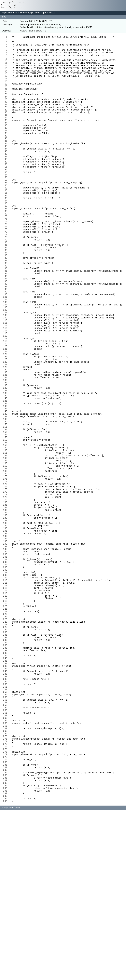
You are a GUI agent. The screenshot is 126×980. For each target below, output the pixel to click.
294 (6, 968)
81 (7, 292)
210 (6, 701)
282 (6, 930)
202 (6, 676)
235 (6, 781)
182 (6, 612)
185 (6, 622)
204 (6, 682)
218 (6, 727)
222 (6, 740)
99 (7, 349)
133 (6, 457)
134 (6, 460)
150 (6, 511)
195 (6, 654)
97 (7, 342)
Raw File (42, 31)
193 (6, 647)
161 (6, 546)
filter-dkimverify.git (24, 13)
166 (6, 562)
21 (7, 101)
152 (6, 517)
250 (6, 829)
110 (6, 384)
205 (6, 686)
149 (6, 508)
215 (6, 717)
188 (6, 632)
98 (7, 346)
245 (6, 813)
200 (6, 670)
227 (6, 755)
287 (6, 946)
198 (6, 663)
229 (6, 762)
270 (6, 892)
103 (6, 361)
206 (6, 689)
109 (6, 381)
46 (7, 180)
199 (6, 666)
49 (7, 190)
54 (7, 206)
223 (6, 743)
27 (7, 120)
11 (7, 69)
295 (6, 971)
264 (6, 873)
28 (7, 123)
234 (6, 778)
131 (6, 450)
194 (6, 651)
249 (6, 825)
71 (7, 260)
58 (7, 218)
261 (6, 863)
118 (6, 409)
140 (6, 479)
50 (7, 193)
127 (6, 438)
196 (6, 657)
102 (6, 358)
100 (6, 352)
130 (6, 447)
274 (6, 905)
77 (7, 279)
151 (6, 514)
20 (7, 98)
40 (7, 161)
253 (6, 838)
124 (6, 428)
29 (7, 126)
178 (6, 600)
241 (6, 800)
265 (6, 876)
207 (6, 692)
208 (6, 695)
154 (6, 524)
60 (7, 225)
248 (6, 822)
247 (6, 819)
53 (7, 203)
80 (7, 288)
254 (6, 841)
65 (7, 241)
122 (6, 422)
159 (6, 539)
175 (6, 590)
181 (6, 609)
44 (7, 174)
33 (7, 139)
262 (6, 867)
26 (7, 117)
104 (6, 365)
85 (7, 304)
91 (7, 323)
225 (6, 749)
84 (7, 301)
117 (6, 406)
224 (6, 746)
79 (7, 285)
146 (6, 498)
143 (6, 489)
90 (7, 320)
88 (7, 314)
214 (6, 714)
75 (7, 273)
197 (6, 660)
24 (7, 110)
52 (7, 199)
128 (6, 441)
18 (7, 91)
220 (6, 733)
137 (6, 469)
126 (6, 435)
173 (6, 584)
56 (7, 212)
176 (6, 593)
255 (6, 844)
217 (6, 724)
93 (7, 330)
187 (6, 628)
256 (6, 848)
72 (7, 263)
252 (6, 835)
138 (6, 473)
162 (6, 549)
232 (6, 771)
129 (6, 444)
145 (6, 495)
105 (6, 368)
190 (6, 638)
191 (6, 641)
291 (6, 959)
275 (6, 908)
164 (6, 555)
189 (6, 635)
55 (7, 209)
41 (7, 164)
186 (6, 625)
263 (6, 870)
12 (7, 72)
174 (6, 587)
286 (6, 943)
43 (7, 171)
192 (6, 644)
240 (6, 797)
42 (7, 168)
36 (7, 149)
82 (7, 295)
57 (7, 215)
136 (6, 466)
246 (6, 816)
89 (7, 317)
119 (6, 412)
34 (7, 142)
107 (6, 374)
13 (7, 76)
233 (6, 774)
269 (6, 889)
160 (6, 543)
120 (6, 415)
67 (7, 247)
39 (7, 158)
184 (6, 619)
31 (7, 133)
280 (6, 924)
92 (7, 327)
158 (6, 536)
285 (6, 940)
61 (7, 228)
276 (6, 911)
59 (7, 222)
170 (6, 574)
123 (6, 425)
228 (6, 759)
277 (6, 914)
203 (6, 679)
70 (7, 257)
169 (6, 571)
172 (6, 581)
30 (7, 130)
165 (6, 558)
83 (7, 298)
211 (6, 705)
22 (7, 104)
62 (7, 231)
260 (6, 860)
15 (7, 82)
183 (6, 616)
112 (6, 390)
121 (6, 419)
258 (6, 854)
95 (7, 336)
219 (6, 730)
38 (7, 155)
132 (6, 454)
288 (6, 949)
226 (6, 752)
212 (6, 708)
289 (6, 952)
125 (6, 431)
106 (6, 371)
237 (6, 787)
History (23, 31)
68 (7, 250)
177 (6, 597)
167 (6, 565)
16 (7, 85)
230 (6, 765)
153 (6, 520)
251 (6, 832)
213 (6, 711)
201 (6, 673)
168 (6, 568)
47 (7, 184)
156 (6, 530)
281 (6, 927)
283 (6, 933)
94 (7, 333)
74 (7, 269)
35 (7, 145)
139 (6, 476)
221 (6, 736)
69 (7, 253)
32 (7, 136)
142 (6, 485)
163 (6, 552)
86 (7, 307)
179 (6, 603)
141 (6, 482)
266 (6, 879)
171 (6, 578)
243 (6, 806)
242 (6, 803)
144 (6, 492)
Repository (7, 13)
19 (7, 95)
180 (6, 606)
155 (6, 527)
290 (6, 956)
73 (7, 266)
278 (6, 917)
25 (7, 114)
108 (6, 377)
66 (7, 244)
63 (7, 234)
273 (6, 902)
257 (6, 851)
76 (7, 276)
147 (6, 501)
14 (7, 79)
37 (7, 152)
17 (7, 88)
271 (6, 895)
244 (6, 809)
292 (6, 962)
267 (6, 883)
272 (6, 898)
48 (7, 187)
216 (6, 720)
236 (6, 784)
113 (6, 393)
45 (7, 177)
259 (6, 857)
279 (6, 921)
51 (7, 196)
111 (6, 387)
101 (6, 355)
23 (7, 107)
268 (6, 886)
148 (6, 504)
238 (6, 790)
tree (37, 13)
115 (6, 400)
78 (7, 282)
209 (6, 698)
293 (6, 965)
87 (7, 311)
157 (6, 533)
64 (7, 238)
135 (6, 463)
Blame (32, 31)
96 (7, 339)
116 (6, 403)
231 (6, 768)
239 (6, 794)
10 (7, 66)
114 (6, 396)
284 (6, 937)
